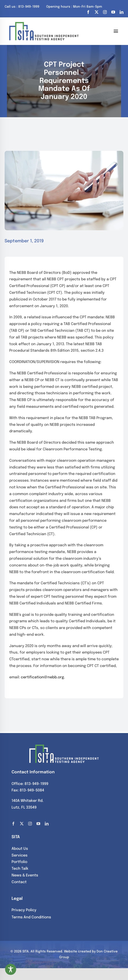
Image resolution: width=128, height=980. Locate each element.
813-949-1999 (36, 784)
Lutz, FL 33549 (24, 808)
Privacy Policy (24, 910)
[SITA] (44, 24)
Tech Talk (20, 869)
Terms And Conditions (31, 917)
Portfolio (19, 862)
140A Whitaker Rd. (27, 801)
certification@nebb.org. (43, 677)
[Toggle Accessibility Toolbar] (11, 969)
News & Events (25, 875)
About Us (20, 849)
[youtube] (113, 12)
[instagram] (105, 12)
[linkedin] (122, 12)
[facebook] (88, 12)
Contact (19, 882)
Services (20, 855)
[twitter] (97, 12)
